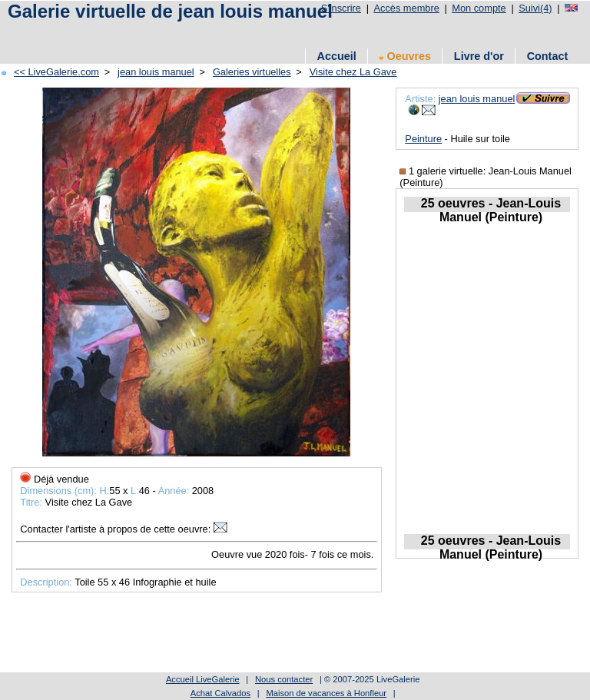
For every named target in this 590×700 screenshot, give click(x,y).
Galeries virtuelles (252, 72)
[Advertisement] (283, 33)
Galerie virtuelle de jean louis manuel (170, 11)
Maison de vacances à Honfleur (326, 693)
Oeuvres (405, 56)
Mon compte (479, 8)
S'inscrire (341, 8)
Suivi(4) (535, 8)
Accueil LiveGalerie (203, 679)
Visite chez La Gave (353, 72)
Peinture (423, 139)
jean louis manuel (156, 72)
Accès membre (406, 8)
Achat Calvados (220, 693)
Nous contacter (284, 679)
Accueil (336, 56)
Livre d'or (479, 56)
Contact (548, 56)
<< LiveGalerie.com (56, 72)
